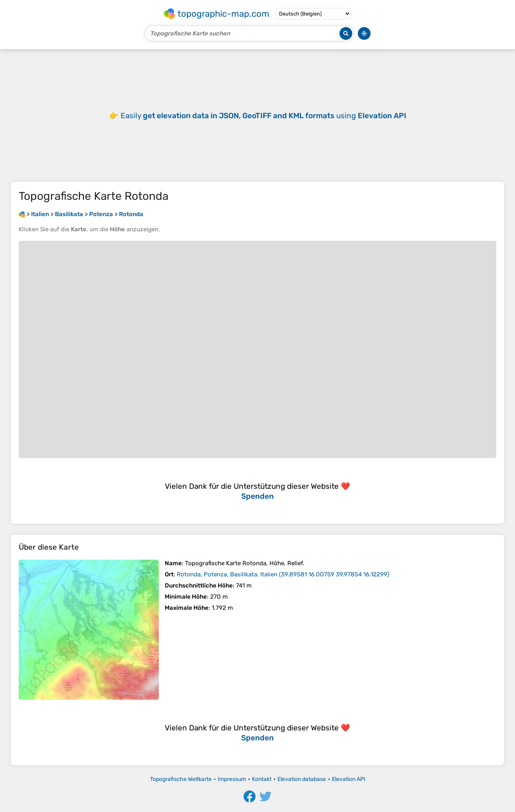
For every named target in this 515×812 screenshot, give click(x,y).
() (283, 574)
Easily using (263, 116)
